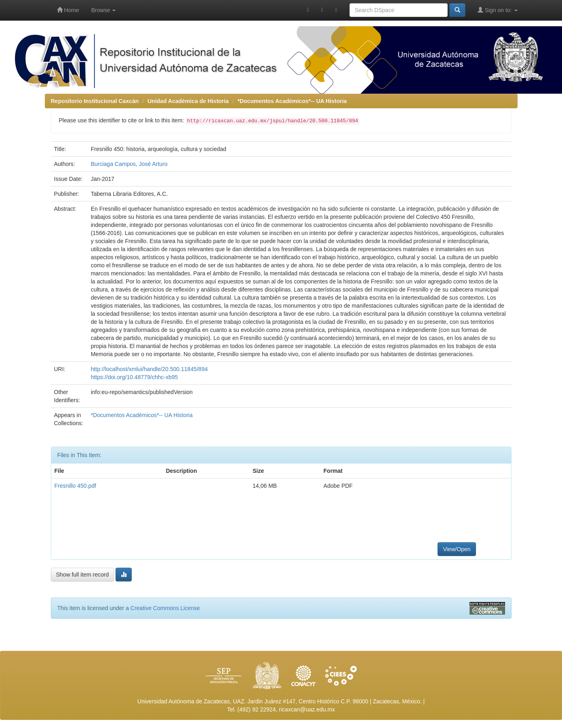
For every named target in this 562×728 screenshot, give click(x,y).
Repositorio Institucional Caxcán (95, 101)
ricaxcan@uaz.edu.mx (307, 709)
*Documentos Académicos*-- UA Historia (292, 101)
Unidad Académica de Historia (188, 101)
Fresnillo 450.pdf (76, 486)
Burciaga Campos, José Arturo (129, 164)
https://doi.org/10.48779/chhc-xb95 (135, 377)
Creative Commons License (165, 608)
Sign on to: (498, 10)
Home (68, 10)
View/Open (457, 549)
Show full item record (83, 575)
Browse (104, 10)
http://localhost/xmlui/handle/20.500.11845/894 (149, 369)
